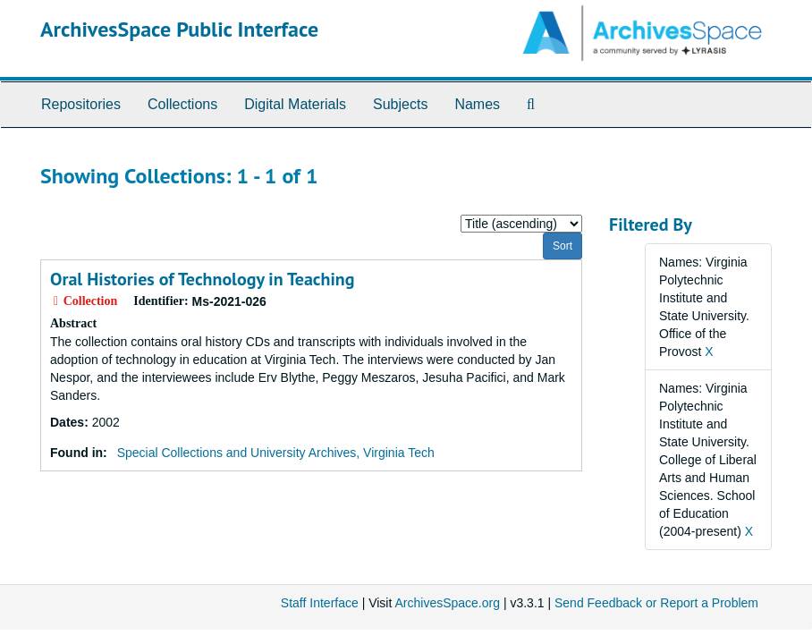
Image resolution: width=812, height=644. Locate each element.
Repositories (81, 104)
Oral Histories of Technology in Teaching (202, 279)
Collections (182, 104)
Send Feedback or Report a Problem (656, 603)
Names (477, 104)
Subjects (400, 104)
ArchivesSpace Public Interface (179, 29)
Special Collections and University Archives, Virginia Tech (276, 453)
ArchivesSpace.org (447, 603)
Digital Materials (295, 104)
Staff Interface (320, 603)
